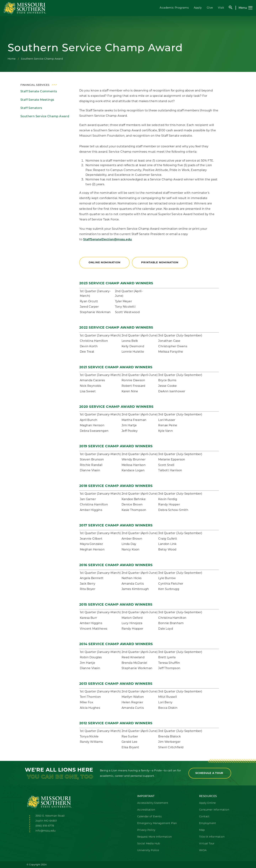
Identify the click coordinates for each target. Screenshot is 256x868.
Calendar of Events (149, 816)
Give (210, 8)
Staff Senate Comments (39, 91)
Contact (204, 816)
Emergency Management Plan (157, 823)
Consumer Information (214, 810)
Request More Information (155, 837)
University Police (148, 850)
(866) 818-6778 (45, 826)
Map (202, 830)
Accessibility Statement (153, 803)
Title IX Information (212, 837)
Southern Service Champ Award (45, 116)
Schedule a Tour (210, 773)
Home (12, 59)
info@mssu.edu (45, 831)
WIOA (203, 850)
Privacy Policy (146, 830)
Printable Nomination (160, 262)
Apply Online (207, 803)
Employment (208, 823)
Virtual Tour (207, 843)
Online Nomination (104, 262)
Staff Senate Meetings (37, 100)
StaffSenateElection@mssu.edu (107, 240)
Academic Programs (174, 8)
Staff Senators (31, 108)
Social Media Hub (149, 843)
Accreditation (146, 810)
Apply (198, 8)
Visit (221, 8)
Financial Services (35, 85)
